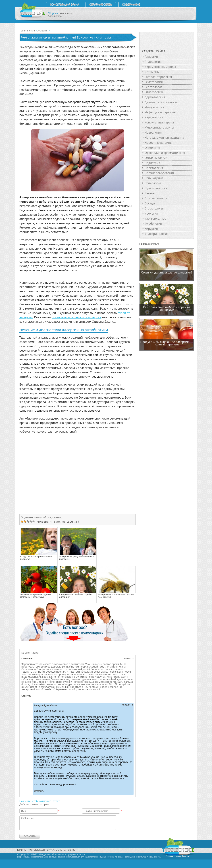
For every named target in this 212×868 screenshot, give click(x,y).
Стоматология (155, 208)
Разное (150, 193)
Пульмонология (156, 188)
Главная (22, 850)
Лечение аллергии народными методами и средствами (36, 596)
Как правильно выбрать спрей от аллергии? (76, 596)
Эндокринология (157, 234)
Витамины (152, 72)
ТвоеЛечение (27, 31)
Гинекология (154, 92)
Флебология (153, 224)
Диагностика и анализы (161, 102)
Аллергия (43, 31)
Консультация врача (65, 5)
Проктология (154, 168)
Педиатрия (152, 163)
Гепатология (153, 87)
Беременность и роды (160, 67)
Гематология (154, 82)
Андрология (153, 62)
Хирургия (151, 229)
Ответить (26, 696)
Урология (151, 213)
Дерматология (155, 97)
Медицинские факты (159, 127)
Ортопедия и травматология (165, 153)
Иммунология (154, 107)
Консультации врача (159, 122)
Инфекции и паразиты (160, 112)
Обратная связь (101, 5)
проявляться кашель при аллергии (77, 317)
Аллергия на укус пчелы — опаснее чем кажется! (116, 596)
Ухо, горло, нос (155, 219)
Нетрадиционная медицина (164, 138)
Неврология (153, 132)
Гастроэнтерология (158, 77)
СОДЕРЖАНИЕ (131, 5)
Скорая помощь (156, 198)
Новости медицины (158, 143)
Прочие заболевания (160, 173)
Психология (153, 183)
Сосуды (150, 203)
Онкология (152, 148)
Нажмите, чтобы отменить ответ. (40, 801)
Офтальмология (156, 158)
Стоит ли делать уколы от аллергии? (167, 272)
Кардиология (154, 117)
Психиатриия (154, 178)
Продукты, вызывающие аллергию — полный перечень (167, 343)
